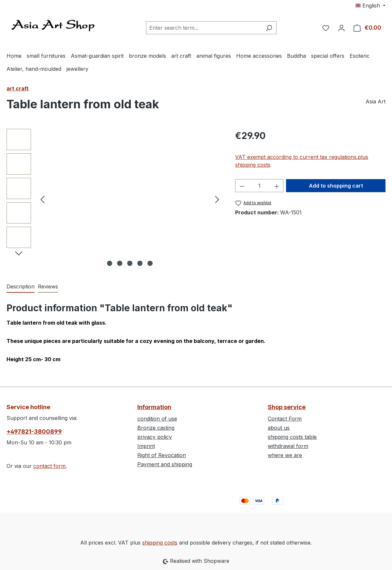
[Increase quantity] (277, 186)
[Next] (217, 199)
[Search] (269, 28)
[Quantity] (259, 186)
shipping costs (160, 543)
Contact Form (285, 419)
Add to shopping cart (336, 186)
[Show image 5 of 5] (150, 263)
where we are (285, 455)
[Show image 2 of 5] (120, 263)
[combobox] (204, 28)
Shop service (287, 407)
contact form (49, 466)
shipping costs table (292, 437)
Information (154, 407)
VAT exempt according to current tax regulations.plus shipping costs (302, 161)
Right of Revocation (162, 455)
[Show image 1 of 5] (110, 263)
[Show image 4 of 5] (140, 263)
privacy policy (155, 437)
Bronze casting (156, 428)
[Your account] (341, 28)
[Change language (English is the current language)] (370, 6)
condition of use (157, 419)
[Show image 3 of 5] (130, 263)
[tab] (21, 287)
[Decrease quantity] (242, 186)
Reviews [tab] (48, 286)
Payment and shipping (165, 464)
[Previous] (42, 199)
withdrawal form (288, 446)
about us (279, 428)
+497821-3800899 (34, 431)
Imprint (146, 446)
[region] (114, 199)
